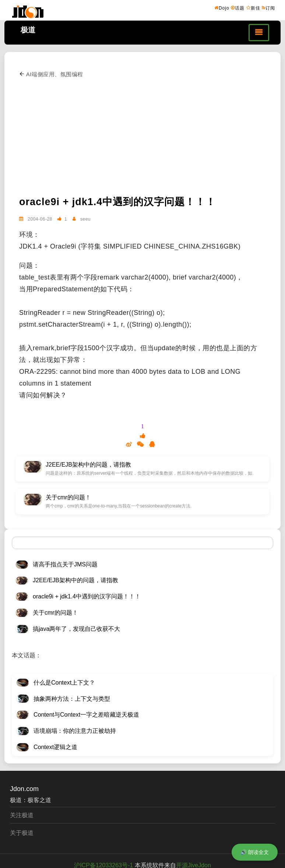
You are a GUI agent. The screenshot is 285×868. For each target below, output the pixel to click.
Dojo (222, 8)
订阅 (268, 8)
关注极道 (22, 815)
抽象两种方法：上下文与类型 (72, 699)
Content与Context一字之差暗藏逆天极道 (86, 715)
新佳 (253, 8)
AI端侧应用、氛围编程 (51, 74)
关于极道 (22, 833)
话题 (238, 8)
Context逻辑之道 (55, 747)
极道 (28, 30)
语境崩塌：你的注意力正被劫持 (75, 731)
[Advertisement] (149, 136)
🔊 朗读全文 (255, 852)
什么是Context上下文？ (64, 683)
